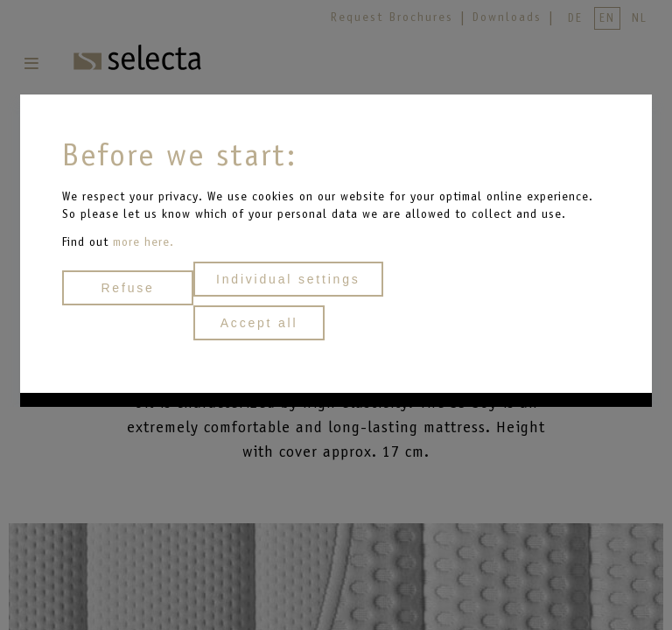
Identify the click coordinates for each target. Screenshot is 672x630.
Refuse (127, 288)
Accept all (259, 323)
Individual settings (288, 279)
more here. (143, 242)
